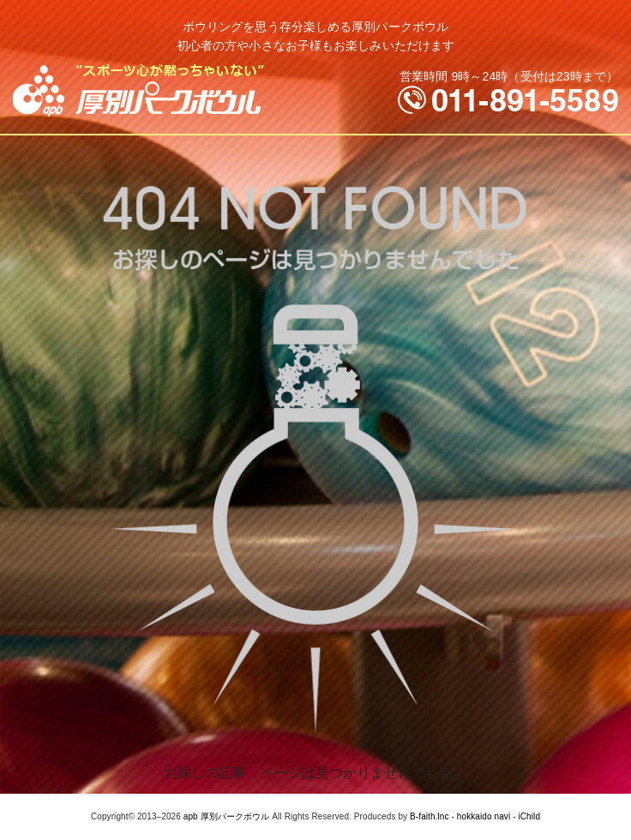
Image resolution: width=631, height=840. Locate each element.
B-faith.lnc (430, 816)
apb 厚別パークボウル (227, 816)
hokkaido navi (484, 816)
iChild (529, 816)
